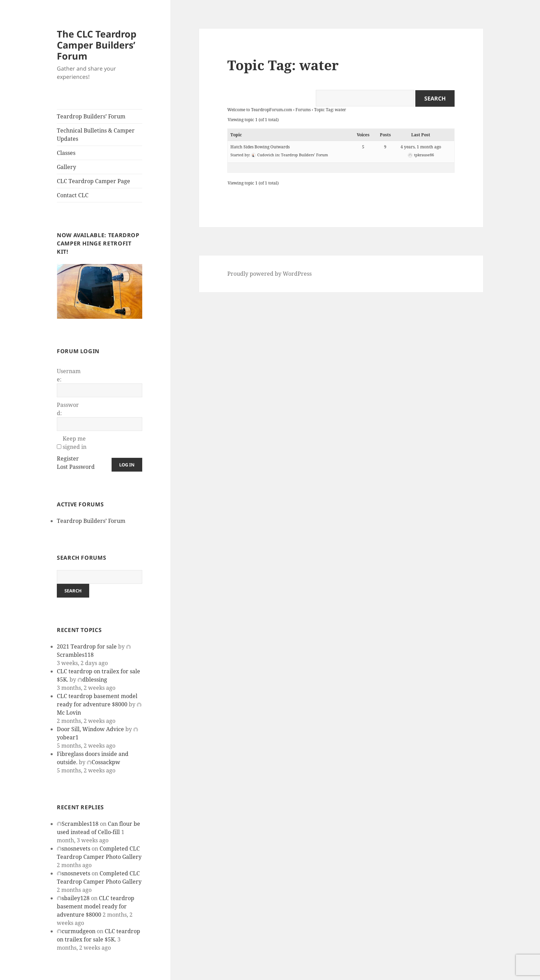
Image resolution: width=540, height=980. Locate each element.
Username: (69, 375)
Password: (68, 409)
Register (68, 459)
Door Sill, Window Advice (90, 729)
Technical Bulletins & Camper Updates (96, 135)
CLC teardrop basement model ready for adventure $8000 (96, 906)
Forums (303, 110)
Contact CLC (73, 195)
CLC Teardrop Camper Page (94, 181)
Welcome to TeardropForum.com (260, 110)
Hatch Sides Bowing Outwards (260, 147)
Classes (66, 153)
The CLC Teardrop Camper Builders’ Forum (97, 45)
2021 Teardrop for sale (87, 646)
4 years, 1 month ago (421, 147)
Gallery (66, 167)
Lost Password (76, 467)
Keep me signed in (75, 443)
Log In (127, 465)
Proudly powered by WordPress (269, 274)
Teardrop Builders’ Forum (91, 116)
